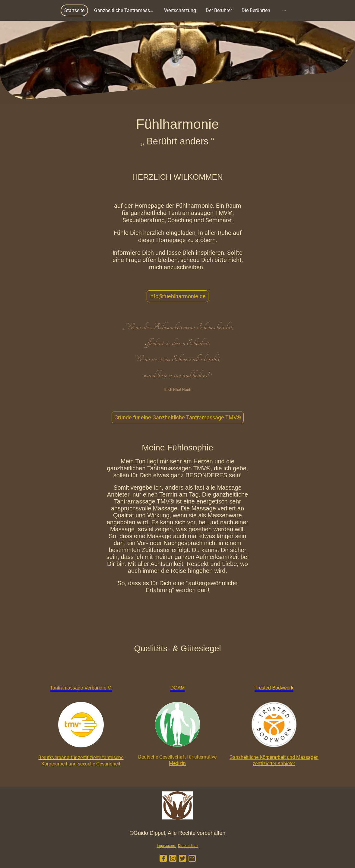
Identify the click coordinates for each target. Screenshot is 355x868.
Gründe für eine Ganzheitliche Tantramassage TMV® (178, 417)
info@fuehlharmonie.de (177, 296)
